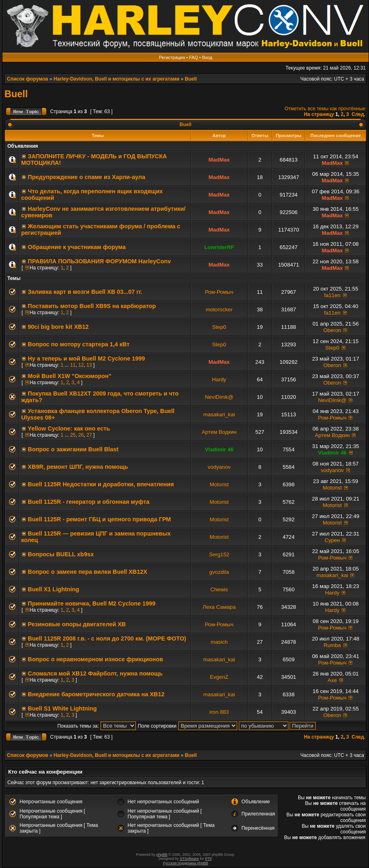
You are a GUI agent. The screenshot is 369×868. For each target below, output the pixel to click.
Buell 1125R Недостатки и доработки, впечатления (101, 484)
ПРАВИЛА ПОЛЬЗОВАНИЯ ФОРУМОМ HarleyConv (99, 261)
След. (358, 114)
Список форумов (27, 79)
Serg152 (219, 554)
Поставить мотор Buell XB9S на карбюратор (92, 306)
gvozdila (219, 572)
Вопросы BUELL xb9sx (61, 554)
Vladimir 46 (219, 449)
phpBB (162, 855)
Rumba (332, 645)
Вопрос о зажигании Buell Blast (73, 449)
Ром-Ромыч (219, 292)
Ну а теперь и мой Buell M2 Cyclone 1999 (86, 359)
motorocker (219, 309)
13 (89, 365)
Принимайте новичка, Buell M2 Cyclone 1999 (92, 603)
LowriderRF (219, 247)
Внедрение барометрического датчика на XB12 (96, 694)
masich (219, 642)
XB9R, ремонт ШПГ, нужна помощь (78, 467)
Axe (332, 680)
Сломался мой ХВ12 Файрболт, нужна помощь (95, 673)
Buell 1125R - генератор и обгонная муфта (88, 502)
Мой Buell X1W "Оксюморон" (69, 376)
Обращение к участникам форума (77, 247)
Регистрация (172, 57)
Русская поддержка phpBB (186, 863)
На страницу (319, 114)
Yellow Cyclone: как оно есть (69, 429)
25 (73, 435)
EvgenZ (219, 677)
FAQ (194, 57)
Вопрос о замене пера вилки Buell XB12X (87, 572)
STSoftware (189, 859)
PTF (208, 859)
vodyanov (219, 467)
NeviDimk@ (219, 397)
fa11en (332, 295)
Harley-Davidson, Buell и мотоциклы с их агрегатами (117, 79)
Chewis (219, 589)
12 (81, 365)
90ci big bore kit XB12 (58, 327)
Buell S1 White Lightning (62, 708)
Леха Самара (219, 607)
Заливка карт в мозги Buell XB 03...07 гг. (85, 292)
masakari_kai (219, 414)
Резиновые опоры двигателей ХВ (77, 624)
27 (89, 435)
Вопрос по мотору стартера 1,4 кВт (79, 344)
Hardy (219, 379)
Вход (207, 57)
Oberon (332, 330)
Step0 (219, 327)
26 (81, 435)
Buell (191, 79)
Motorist (219, 484)
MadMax (219, 160)
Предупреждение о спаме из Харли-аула (86, 177)
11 (73, 365)
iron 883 (219, 712)
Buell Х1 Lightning (53, 589)
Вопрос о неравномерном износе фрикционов (95, 659)
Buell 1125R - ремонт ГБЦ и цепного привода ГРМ (99, 519)
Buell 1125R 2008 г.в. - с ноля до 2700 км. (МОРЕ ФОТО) (107, 638)
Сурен (332, 540)
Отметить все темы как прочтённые (325, 109)
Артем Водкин (219, 432)
